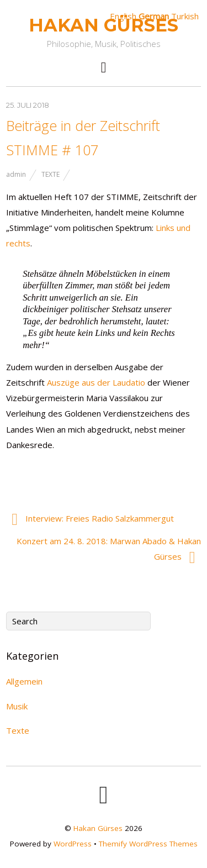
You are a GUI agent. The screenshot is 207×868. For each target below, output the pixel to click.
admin (16, 174)
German (154, 16)
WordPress (73, 844)
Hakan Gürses (98, 828)
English (123, 16)
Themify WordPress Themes (148, 844)
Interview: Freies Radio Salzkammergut (93, 519)
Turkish (185, 16)
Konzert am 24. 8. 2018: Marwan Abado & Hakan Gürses (109, 551)
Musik (17, 706)
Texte (51, 174)
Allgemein (24, 681)
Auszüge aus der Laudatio (96, 382)
